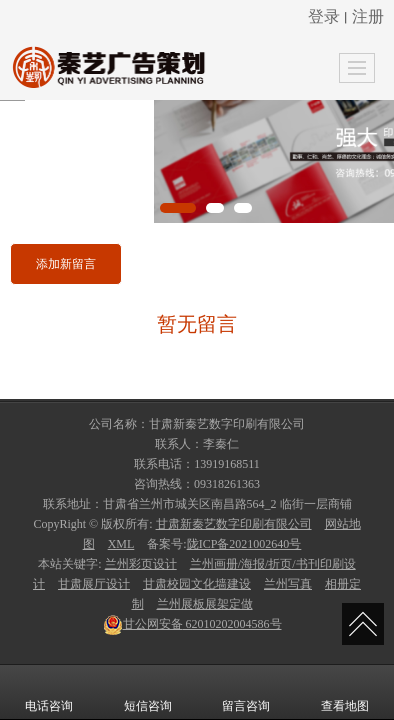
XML (121, 544)
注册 (368, 16)
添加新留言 (66, 264)
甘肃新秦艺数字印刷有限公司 (234, 524)
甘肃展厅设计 (94, 584)
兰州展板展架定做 (205, 604)
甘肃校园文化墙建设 (197, 584)
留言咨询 (246, 692)
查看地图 (345, 692)
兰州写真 (288, 584)
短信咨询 (148, 692)
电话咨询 (49, 692)
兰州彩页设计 (141, 564)
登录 (324, 16)
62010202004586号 (192, 624)
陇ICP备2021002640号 (244, 544)
